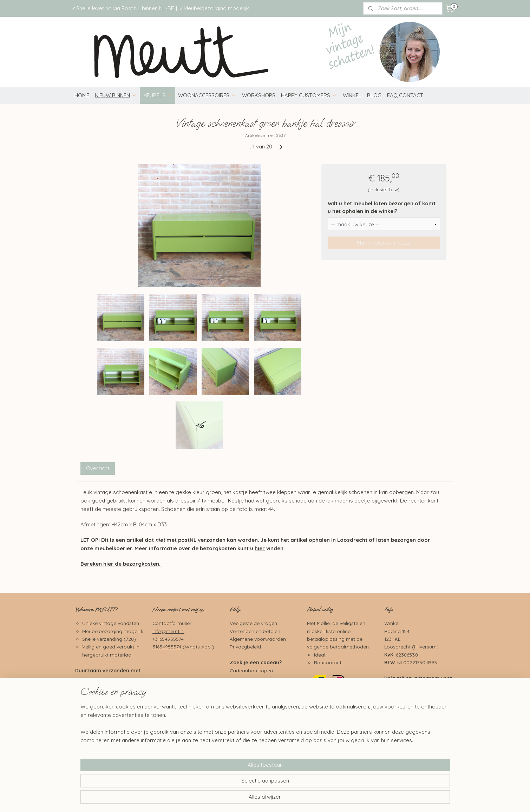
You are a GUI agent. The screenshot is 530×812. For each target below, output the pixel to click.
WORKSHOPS (259, 95)
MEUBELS (158, 95)
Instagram (426, 678)
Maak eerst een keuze (384, 243)
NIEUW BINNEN (116, 95)
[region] (219, 783)
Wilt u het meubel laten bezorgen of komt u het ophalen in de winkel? (382, 207)
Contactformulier (172, 623)
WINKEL (352, 95)
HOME (82, 95)
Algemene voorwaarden (258, 639)
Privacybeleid (245, 647)
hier (260, 548)
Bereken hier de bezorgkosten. (120, 564)
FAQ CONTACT (405, 95)
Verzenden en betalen (255, 631)
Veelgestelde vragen (253, 623)
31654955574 (167, 647)
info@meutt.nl (168, 631)
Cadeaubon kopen (251, 670)
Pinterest (424, 721)
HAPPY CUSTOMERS (309, 95)
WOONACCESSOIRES (207, 95)
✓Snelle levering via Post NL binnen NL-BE (123, 8)
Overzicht (98, 468)
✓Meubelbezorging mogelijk (214, 8)
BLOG (374, 95)
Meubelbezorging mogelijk (113, 631)
